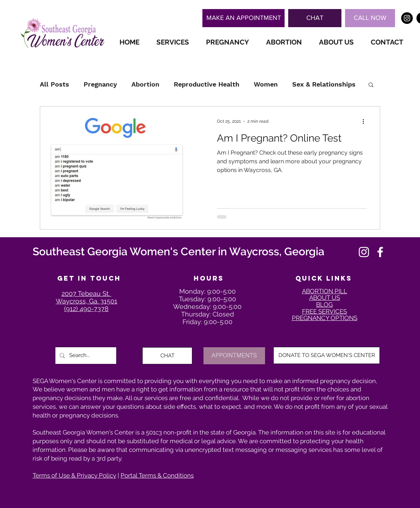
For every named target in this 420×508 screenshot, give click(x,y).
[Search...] (85, 356)
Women (266, 84)
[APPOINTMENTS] (234, 356)
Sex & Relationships (324, 84)
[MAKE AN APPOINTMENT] (243, 18)
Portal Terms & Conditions (157, 475)
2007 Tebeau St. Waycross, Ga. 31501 (87, 297)
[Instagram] (364, 252)
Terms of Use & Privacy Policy (74, 475)
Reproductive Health (207, 84)
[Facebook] (380, 252)
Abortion (145, 84)
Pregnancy (100, 84)
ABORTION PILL (325, 291)
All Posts (54, 84)
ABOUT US (325, 298)
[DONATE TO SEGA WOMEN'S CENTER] (327, 355)
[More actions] (366, 121)
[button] (315, 18)
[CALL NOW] (370, 18)
